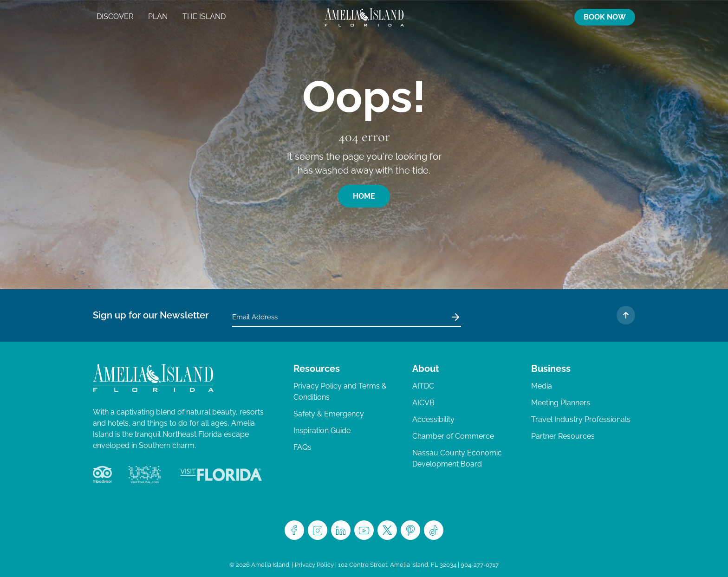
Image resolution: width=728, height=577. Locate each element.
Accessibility (433, 419)
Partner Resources (563, 436)
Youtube (364, 530)
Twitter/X (387, 530)
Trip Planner (523, 17)
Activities (505, 17)
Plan (158, 16)
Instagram (318, 530)
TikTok (434, 530)
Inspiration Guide (322, 431)
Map (542, 17)
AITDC (423, 386)
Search (560, 17)
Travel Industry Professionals (581, 419)
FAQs (302, 447)
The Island (204, 16)
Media (542, 386)
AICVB (423, 403)
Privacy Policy (314, 565)
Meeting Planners (561, 403)
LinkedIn (341, 530)
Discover (115, 16)
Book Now (605, 17)
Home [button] (364, 196)
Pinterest (410, 530)
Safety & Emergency (329, 414)
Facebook (294, 530)
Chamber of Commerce (453, 436)
